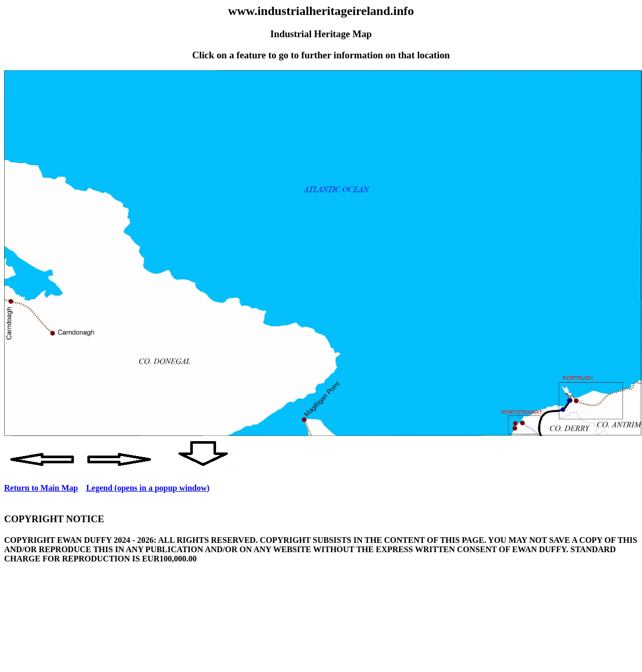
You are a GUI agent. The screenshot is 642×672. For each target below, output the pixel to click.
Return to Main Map (41, 488)
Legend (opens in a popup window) (148, 488)
